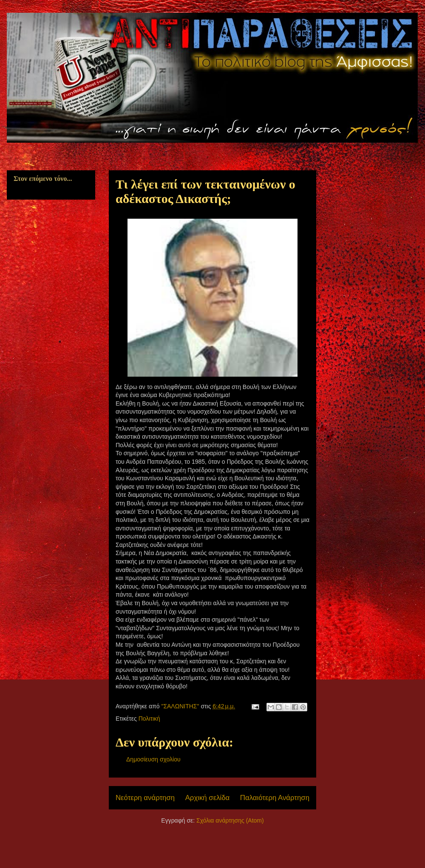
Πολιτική (149, 719)
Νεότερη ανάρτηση (145, 798)
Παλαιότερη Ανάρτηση (275, 798)
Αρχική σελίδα (208, 798)
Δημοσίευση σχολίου (153, 759)
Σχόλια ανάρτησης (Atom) (230, 820)
